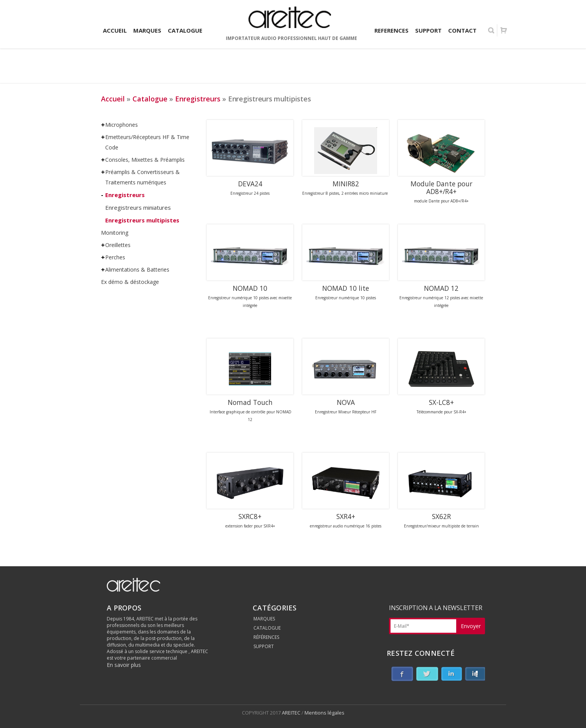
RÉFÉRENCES (266, 637)
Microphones (122, 125)
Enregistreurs (198, 99)
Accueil (113, 99)
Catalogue (150, 99)
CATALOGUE (267, 628)
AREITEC (292, 713)
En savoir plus (124, 665)
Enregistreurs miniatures (138, 207)
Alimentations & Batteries (137, 269)
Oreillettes (118, 245)
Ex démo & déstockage (130, 282)
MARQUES (264, 619)
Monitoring (115, 233)
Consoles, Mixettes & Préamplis (145, 160)
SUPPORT (264, 646)
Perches (115, 257)
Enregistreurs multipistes (142, 220)
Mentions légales (324, 713)
